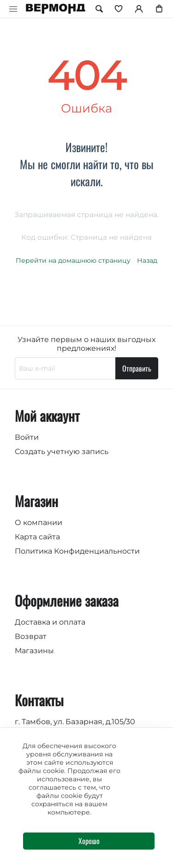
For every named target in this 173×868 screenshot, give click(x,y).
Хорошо (89, 841)
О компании (39, 523)
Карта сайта (37, 537)
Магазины (34, 651)
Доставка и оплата (50, 622)
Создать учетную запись (62, 452)
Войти (27, 437)
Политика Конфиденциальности (77, 551)
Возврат (31, 636)
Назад (147, 260)
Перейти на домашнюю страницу (73, 260)
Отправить (137, 368)
